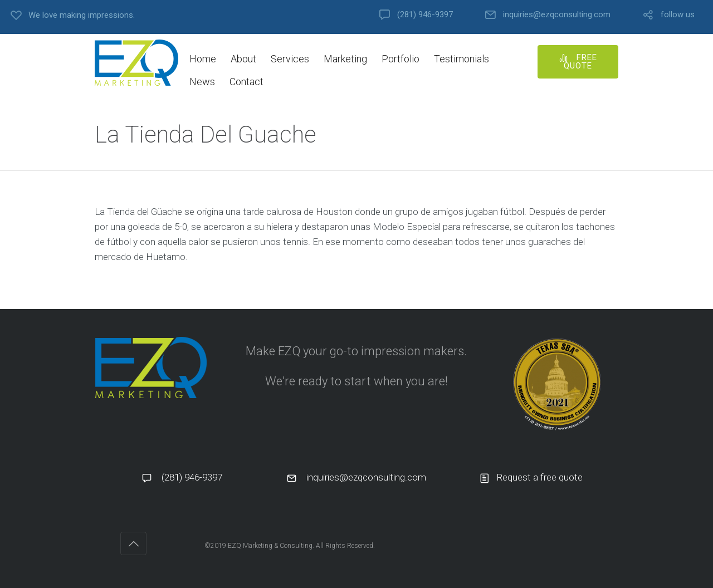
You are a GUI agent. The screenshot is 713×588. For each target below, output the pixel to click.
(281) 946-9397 (425, 15)
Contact (246, 82)
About (243, 59)
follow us (678, 15)
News (202, 82)
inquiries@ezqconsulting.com (557, 15)
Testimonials (462, 59)
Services (290, 59)
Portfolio (401, 59)
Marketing (345, 59)
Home (203, 59)
